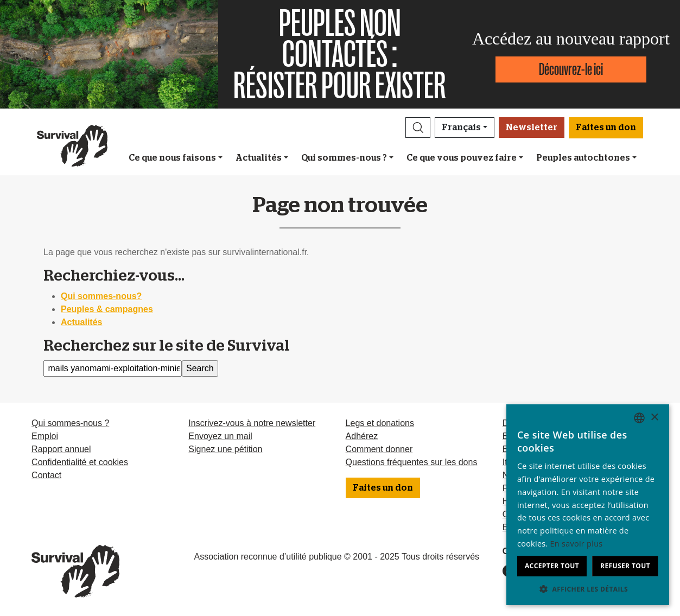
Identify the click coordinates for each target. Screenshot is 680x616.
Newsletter (532, 128)
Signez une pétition (225, 449)
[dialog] (588, 505)
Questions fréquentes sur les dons (412, 462)
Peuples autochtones (583, 158)
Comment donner (379, 449)
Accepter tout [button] (552, 566)
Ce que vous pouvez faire (462, 158)
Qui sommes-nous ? (344, 158)
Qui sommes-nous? (101, 296)
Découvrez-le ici (571, 69)
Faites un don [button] (606, 128)
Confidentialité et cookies (80, 462)
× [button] (654, 418)
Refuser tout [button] (625, 566)
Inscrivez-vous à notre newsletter (252, 423)
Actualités (259, 158)
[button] (418, 128)
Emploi (45, 436)
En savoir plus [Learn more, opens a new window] (577, 544)
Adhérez (362, 436)
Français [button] (461, 128)
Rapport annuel (61, 449)
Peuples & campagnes (107, 309)
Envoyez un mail (220, 436)
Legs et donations (380, 423)
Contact (46, 475)
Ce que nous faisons (172, 158)
